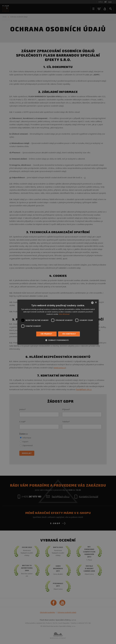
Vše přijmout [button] (46, 334)
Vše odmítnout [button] (69, 334)
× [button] (96, 303)
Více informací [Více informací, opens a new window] (64, 314)
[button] (58, 340)
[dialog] (58, 322)
